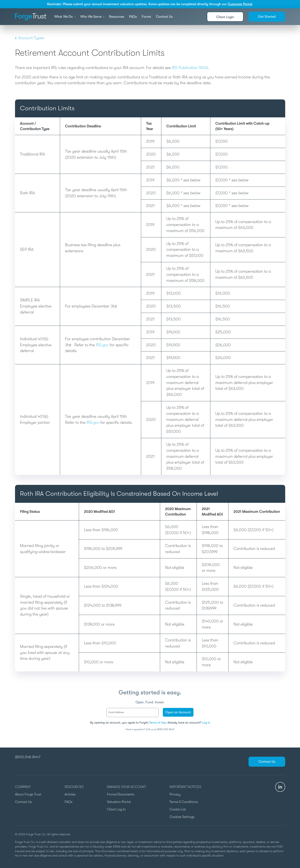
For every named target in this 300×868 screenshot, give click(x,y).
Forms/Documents (121, 794)
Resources (117, 17)
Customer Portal (240, 4)
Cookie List (178, 809)
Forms (146, 17)
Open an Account (178, 712)
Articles (70, 794)
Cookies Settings (182, 817)
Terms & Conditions (184, 802)
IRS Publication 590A (190, 68)
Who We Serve (92, 17)
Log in (206, 722)
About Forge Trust (28, 794)
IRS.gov (102, 345)
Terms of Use (158, 722)
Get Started (267, 17)
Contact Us (164, 17)
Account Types (29, 38)
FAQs (133, 17)
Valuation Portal (119, 802)
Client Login (225, 17)
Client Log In (116, 809)
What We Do (65, 17)
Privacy (175, 794)
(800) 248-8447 (28, 757)
